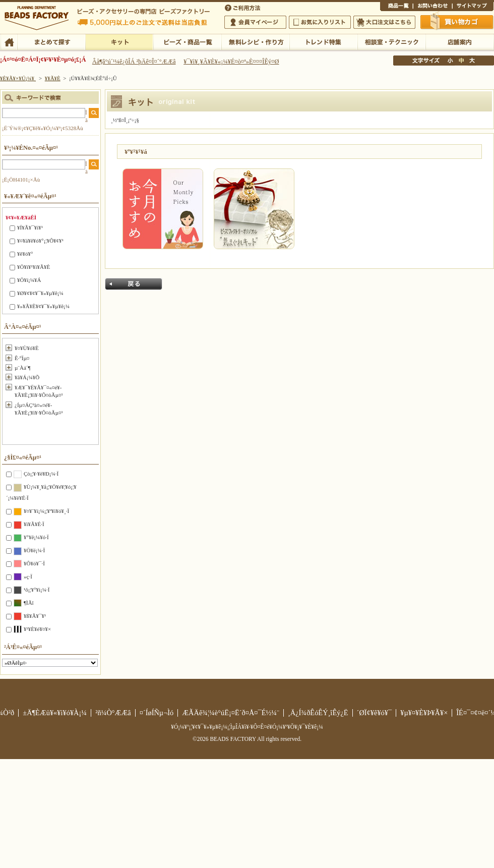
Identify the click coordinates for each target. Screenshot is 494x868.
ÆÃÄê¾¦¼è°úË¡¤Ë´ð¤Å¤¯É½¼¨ (231, 713)
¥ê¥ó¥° (25, 254)
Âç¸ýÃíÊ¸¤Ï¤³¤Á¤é (384, 22)
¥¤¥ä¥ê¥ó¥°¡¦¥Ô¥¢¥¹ (40, 241)
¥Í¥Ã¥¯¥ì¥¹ (30, 227)
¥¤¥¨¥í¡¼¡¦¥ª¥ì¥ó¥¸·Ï (46, 511)
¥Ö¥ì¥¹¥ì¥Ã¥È (34, 267)
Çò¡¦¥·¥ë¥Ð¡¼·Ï (41, 474)
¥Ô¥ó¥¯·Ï (34, 563)
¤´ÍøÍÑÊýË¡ (243, 7)
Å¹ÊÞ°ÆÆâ (459, 41)
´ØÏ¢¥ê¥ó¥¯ (375, 713)
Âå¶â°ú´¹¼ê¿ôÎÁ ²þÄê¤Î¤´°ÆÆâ (134, 62)
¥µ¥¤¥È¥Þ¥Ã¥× (473, 7)
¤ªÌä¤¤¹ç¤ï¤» (433, 7)
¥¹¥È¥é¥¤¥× (37, 629)
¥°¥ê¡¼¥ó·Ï (36, 537)
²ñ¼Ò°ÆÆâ (113, 713)
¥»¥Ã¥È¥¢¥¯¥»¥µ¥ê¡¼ (43, 306)
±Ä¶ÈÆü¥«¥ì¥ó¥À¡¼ (55, 713)
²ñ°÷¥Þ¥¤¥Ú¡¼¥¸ (255, 22)
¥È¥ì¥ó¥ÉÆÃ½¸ (323, 41)
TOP (9, 41)
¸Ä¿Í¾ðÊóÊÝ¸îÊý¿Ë (318, 713)
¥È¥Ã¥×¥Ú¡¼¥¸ (18, 78)
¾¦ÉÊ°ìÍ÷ (396, 7)
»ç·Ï (28, 576)
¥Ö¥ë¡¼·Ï (34, 550)
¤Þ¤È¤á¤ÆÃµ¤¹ (51, 41)
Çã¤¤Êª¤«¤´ (457, 22)
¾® (451, 61)
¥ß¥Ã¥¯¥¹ (35, 616)
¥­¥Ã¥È (119, 41)
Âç (472, 61)
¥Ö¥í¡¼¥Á (29, 280)
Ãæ (461, 61)
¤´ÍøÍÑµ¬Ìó (157, 713)
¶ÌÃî (29, 603)
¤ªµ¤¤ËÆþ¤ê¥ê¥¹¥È (320, 22)
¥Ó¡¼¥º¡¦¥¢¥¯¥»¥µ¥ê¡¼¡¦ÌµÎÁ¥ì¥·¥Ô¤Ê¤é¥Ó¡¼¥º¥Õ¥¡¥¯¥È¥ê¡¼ (247, 727)
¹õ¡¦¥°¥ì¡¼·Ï (37, 590)
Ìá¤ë (134, 284)
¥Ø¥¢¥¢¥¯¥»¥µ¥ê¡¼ (40, 293)
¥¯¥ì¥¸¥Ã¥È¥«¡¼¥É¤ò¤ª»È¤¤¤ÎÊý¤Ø (231, 62)
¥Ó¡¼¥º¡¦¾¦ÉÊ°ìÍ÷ (187, 41)
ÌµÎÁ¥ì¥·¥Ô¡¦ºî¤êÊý (255, 41)
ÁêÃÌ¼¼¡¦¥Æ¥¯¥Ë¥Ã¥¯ (391, 41)
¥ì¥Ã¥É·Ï (34, 524)
